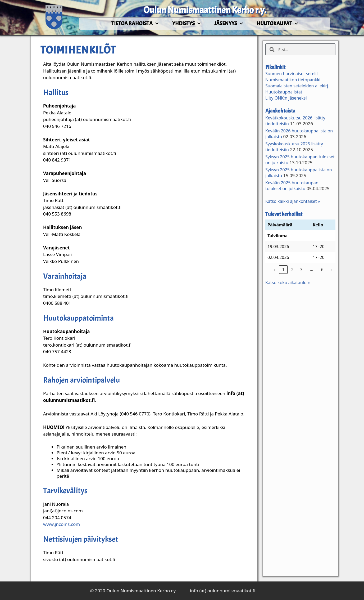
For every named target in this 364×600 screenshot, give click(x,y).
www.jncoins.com (62, 524)
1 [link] (283, 270)
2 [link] (292, 270)
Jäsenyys (229, 24)
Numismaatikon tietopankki (293, 80)
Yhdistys (186, 24)
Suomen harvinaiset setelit (292, 74)
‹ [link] (274, 270)
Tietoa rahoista (135, 24)
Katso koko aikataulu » (288, 283)
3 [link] (301, 270)
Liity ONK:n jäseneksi (286, 98)
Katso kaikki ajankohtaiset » (293, 201)
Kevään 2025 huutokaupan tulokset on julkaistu (292, 186)
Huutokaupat (277, 24)
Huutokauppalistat (284, 92)
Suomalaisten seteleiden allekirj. (297, 86)
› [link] (331, 270)
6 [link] (322, 270)
